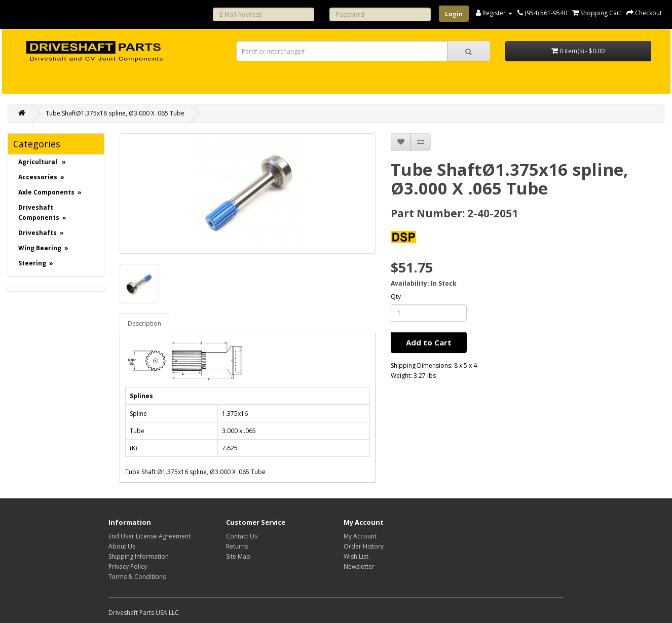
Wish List (356, 556)
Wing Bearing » (43, 248)
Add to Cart (429, 342)
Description (144, 323)
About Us (122, 546)
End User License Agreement (150, 536)
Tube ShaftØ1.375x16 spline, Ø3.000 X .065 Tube (115, 113)
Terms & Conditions (137, 577)
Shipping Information (139, 556)
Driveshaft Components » (42, 212)
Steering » (36, 263)
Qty (396, 297)
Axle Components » (50, 192)
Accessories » (41, 177)
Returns (237, 546)
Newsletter (359, 567)
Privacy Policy (128, 567)
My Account (360, 536)
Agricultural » (42, 162)
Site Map (238, 556)
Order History (364, 546)
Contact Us (242, 536)
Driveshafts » (41, 233)
